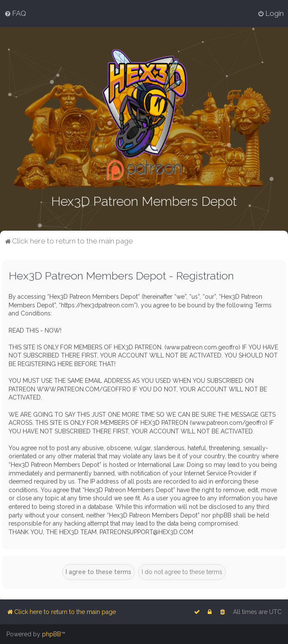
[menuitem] (15, 13)
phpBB (52, 634)
